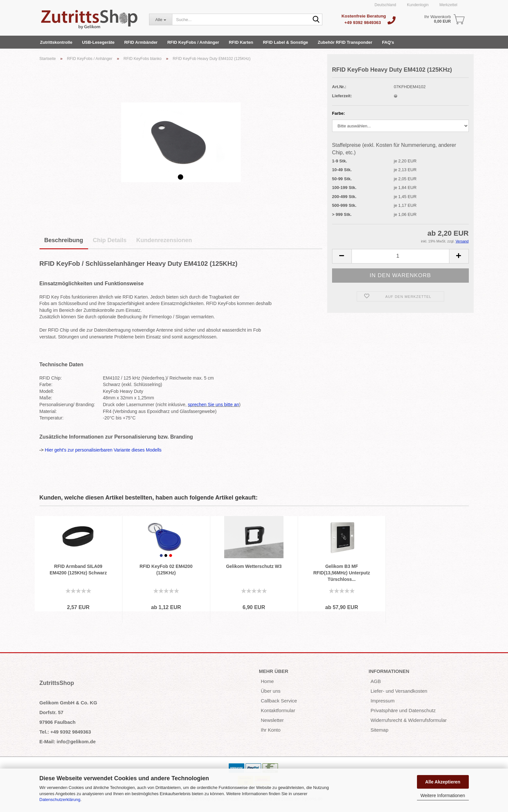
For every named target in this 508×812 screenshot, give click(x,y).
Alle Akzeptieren (443, 782)
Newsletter (272, 720)
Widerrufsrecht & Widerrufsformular (409, 720)
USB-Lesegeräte (98, 42)
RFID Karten (241, 42)
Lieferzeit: (342, 96)
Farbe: (339, 113)
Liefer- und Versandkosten (399, 691)
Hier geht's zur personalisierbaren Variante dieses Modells (103, 450)
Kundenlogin (417, 5)
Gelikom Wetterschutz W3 (254, 566)
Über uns (271, 691)
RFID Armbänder (141, 42)
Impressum (383, 701)
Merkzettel (448, 5)
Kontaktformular (278, 710)
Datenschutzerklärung (60, 800)
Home (267, 681)
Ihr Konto (271, 730)
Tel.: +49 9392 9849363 (65, 732)
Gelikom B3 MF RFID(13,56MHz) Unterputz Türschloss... (342, 573)
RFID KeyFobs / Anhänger (193, 42)
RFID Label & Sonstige (285, 42)
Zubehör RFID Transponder (345, 42)
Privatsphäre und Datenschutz (403, 710)
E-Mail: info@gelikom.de (68, 741)
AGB (376, 681)
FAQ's (388, 42)
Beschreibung (64, 240)
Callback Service (279, 701)
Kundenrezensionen (164, 240)
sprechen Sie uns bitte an (214, 405)
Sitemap (380, 730)
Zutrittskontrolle (56, 42)
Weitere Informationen (443, 795)
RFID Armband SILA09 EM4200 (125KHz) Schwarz (78, 570)
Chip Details (110, 240)
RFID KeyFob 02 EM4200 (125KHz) (166, 570)
